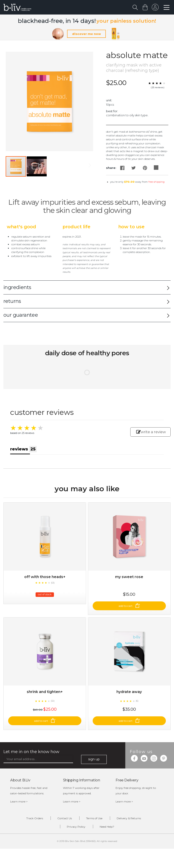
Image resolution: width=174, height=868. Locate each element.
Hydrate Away (129, 692)
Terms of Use (94, 818)
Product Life (76, 227)
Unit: (109, 100)
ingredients (17, 287)
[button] (37, 166)
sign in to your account (155, 8)
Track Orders (35, 818)
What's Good (21, 227)
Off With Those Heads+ (45, 577)
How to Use (131, 227)
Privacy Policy (76, 827)
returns (12, 301)
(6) (137, 701)
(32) (53, 701)
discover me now (86, 34)
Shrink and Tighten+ (45, 692)
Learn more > (19, 801)
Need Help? (107, 827)
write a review (151, 432)
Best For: (112, 111)
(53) (53, 583)
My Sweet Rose (129, 577)
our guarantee (21, 315)
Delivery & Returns (129, 818)
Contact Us (65, 818)
